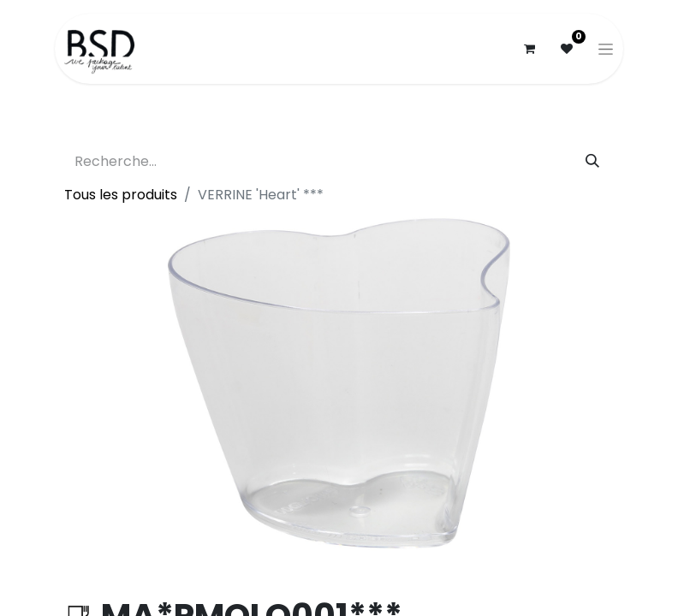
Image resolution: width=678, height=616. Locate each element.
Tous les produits (121, 195)
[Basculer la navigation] (606, 49)
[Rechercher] (592, 162)
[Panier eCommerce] (529, 49)
